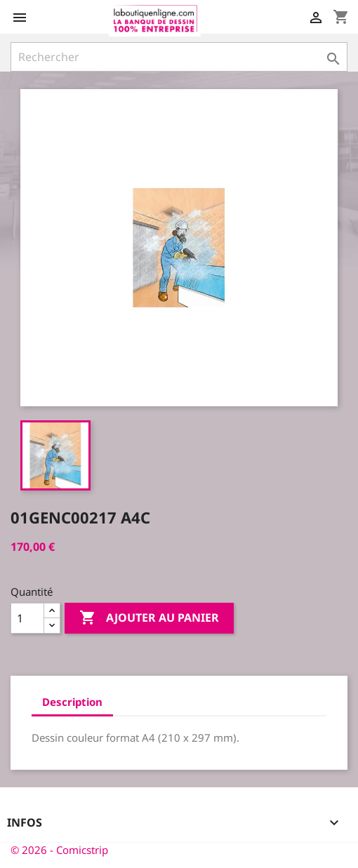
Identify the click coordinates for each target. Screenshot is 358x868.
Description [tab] (72, 702)
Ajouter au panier (149, 618)
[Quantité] (27, 618)
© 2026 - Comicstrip (59, 850)
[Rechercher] (179, 57)
